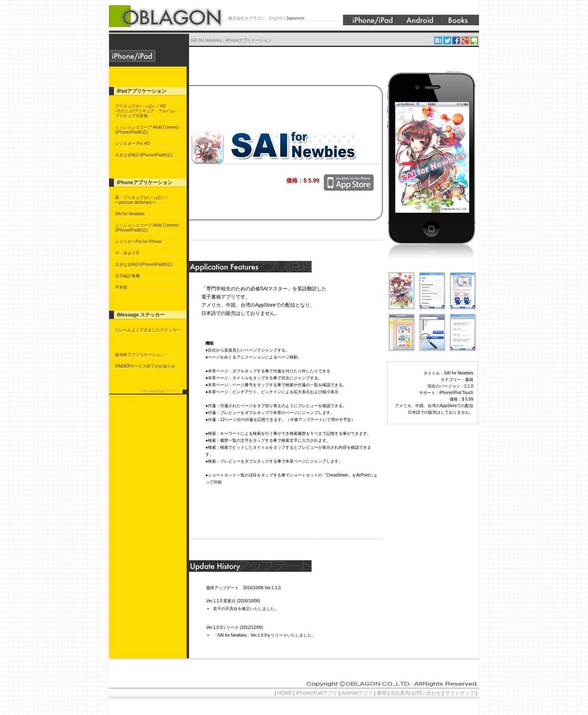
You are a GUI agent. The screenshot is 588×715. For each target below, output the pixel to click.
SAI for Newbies (130, 214)
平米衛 (121, 287)
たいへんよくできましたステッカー (148, 330)
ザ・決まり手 (127, 253)
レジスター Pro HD (133, 144)
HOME (285, 693)
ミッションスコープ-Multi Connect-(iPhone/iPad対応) (147, 130)
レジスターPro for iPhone (138, 242)
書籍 (382, 693)
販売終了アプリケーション (140, 355)
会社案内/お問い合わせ (416, 693)
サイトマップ (460, 693)
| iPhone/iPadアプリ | (160, 391)
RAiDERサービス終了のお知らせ (145, 366)
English (276, 18)
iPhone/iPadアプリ (317, 693)
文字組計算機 (127, 276)
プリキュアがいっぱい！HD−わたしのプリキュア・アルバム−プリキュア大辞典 (146, 111)
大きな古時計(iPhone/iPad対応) (144, 155)
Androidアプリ (357, 693)
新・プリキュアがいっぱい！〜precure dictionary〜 (142, 200)
